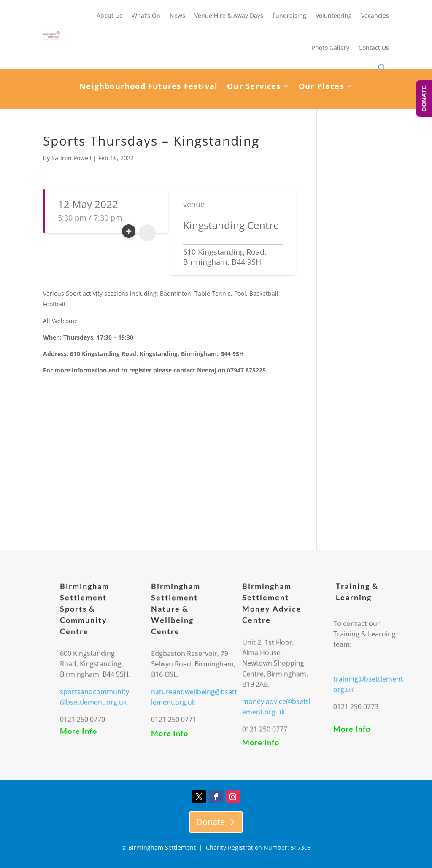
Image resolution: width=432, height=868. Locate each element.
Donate (211, 822)
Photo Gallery (331, 47)
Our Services (254, 87)
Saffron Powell (72, 158)
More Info (78, 731)
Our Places (321, 87)
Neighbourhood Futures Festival (148, 87)
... (147, 233)
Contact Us (374, 47)
